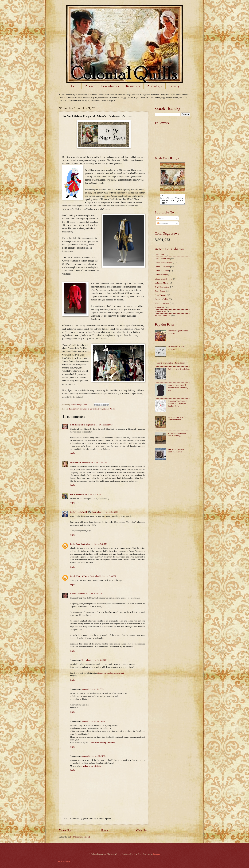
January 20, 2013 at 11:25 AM (94, 756)
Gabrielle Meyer (162, 285)
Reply (72, 453)
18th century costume (78, 409)
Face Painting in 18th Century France (177, 420)
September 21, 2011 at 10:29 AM (100, 425)
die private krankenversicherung (111, 673)
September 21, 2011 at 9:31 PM (94, 544)
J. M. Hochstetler (78, 425)
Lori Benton (75, 462)
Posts (160, 220)
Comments (162, 225)
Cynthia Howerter (162, 269)
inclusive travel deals (92, 766)
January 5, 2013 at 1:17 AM (93, 689)
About (89, 86)
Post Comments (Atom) (80, 837)
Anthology (155, 86)
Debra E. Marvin (162, 273)
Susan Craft (160, 309)
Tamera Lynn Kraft (163, 317)
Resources (133, 86)
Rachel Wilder (109, 409)
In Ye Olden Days (95, 409)
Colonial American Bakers (179, 371)
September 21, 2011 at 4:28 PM (89, 494)
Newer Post (66, 830)
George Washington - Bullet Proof (171, 365)
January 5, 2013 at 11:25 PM (93, 721)
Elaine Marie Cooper (163, 281)
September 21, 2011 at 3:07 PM (95, 462)
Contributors (110, 86)
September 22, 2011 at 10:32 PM (90, 594)
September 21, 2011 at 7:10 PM (105, 512)
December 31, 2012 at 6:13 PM (94, 660)
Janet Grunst (160, 293)
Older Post (142, 830)
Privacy (174, 86)
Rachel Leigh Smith (79, 512)
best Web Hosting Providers (103, 743)
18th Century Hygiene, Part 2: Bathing (177, 436)
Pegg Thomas (160, 297)
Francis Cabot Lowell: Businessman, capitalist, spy (178, 390)
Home (74, 86)
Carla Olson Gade (162, 261)
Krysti (73, 594)
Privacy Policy (64, 862)
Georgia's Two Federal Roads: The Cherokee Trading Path (177, 406)
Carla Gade (75, 544)
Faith (72, 494)
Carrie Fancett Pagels (80, 576)
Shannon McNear (162, 305)
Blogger (157, 854)
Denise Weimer (161, 277)
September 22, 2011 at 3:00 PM (103, 576)
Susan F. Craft (161, 313)
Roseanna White (162, 301)
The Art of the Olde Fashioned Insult (176, 453)
